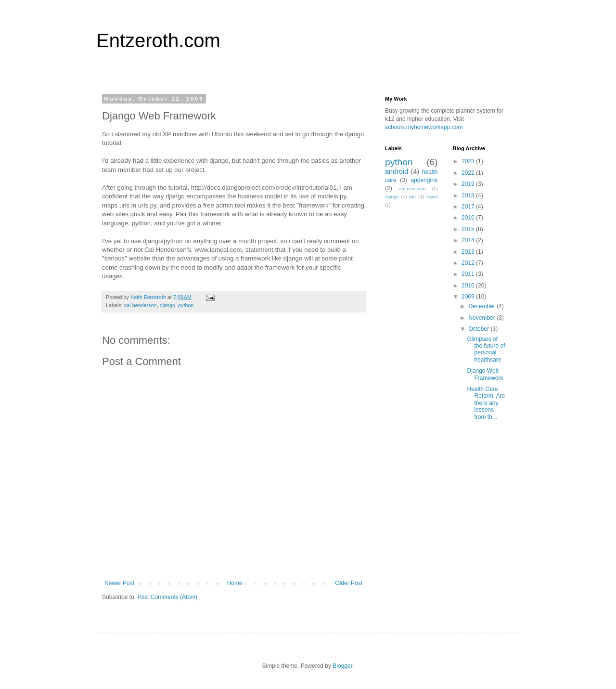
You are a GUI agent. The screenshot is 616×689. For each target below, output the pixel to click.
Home (235, 583)
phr (412, 197)
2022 (469, 173)
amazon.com (412, 188)
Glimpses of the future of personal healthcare (486, 349)
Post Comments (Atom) (167, 597)
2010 (469, 286)
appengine (424, 180)
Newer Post (119, 583)
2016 (469, 218)
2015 (469, 229)
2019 (469, 184)
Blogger (342, 666)
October (479, 329)
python (186, 305)
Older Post (349, 583)
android (397, 171)
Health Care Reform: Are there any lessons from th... (486, 403)
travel (432, 197)
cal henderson (141, 305)
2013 (469, 252)
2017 (469, 207)
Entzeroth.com (158, 40)
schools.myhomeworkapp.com (424, 127)
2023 (469, 161)
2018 (469, 195)
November (482, 318)
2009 (469, 297)
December (482, 306)
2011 (469, 274)
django (167, 305)
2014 (469, 240)
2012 (469, 263)
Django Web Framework (485, 374)
